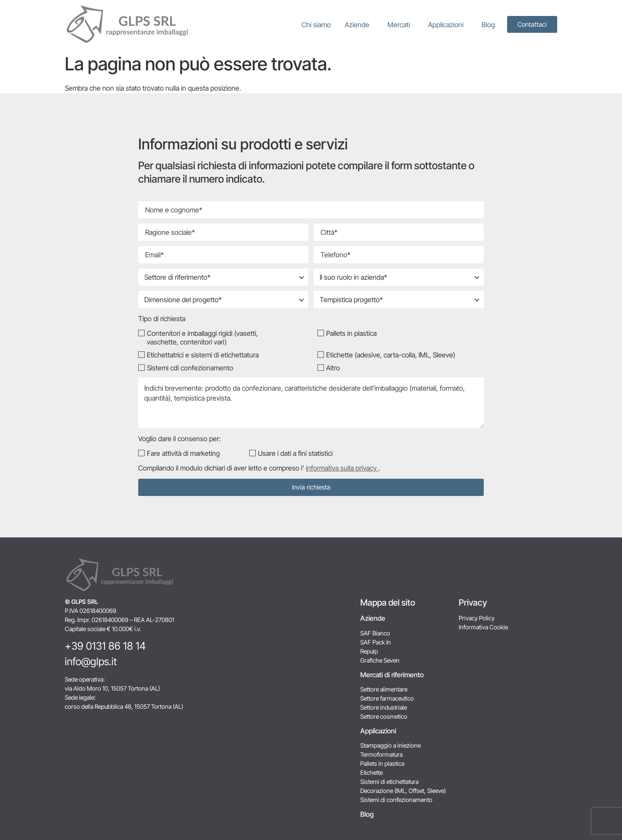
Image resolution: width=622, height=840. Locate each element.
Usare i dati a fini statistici (295, 453)
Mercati (401, 25)
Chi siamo (316, 25)
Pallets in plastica (351, 333)
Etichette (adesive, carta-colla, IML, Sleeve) (391, 355)
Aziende (359, 25)
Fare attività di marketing (183, 453)
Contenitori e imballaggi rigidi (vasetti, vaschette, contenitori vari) (202, 338)
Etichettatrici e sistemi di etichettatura (203, 355)
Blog (488, 25)
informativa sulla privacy (342, 468)
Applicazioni (448, 25)
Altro (333, 368)
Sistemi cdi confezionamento (190, 368)
